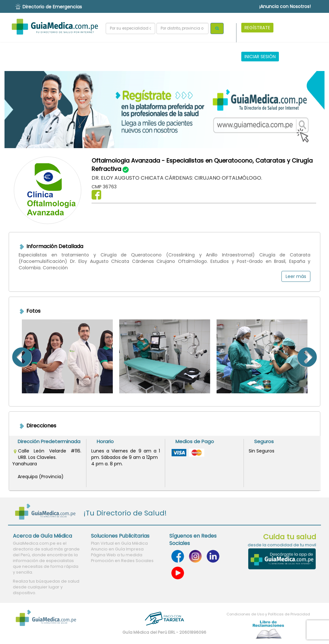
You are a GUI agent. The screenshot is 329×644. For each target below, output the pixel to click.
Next (315, 356)
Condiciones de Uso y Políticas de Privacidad (268, 614)
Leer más (296, 276)
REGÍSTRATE (257, 28)
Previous (14, 356)
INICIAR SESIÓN (260, 57)
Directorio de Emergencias (52, 7)
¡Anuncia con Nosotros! (285, 6)
